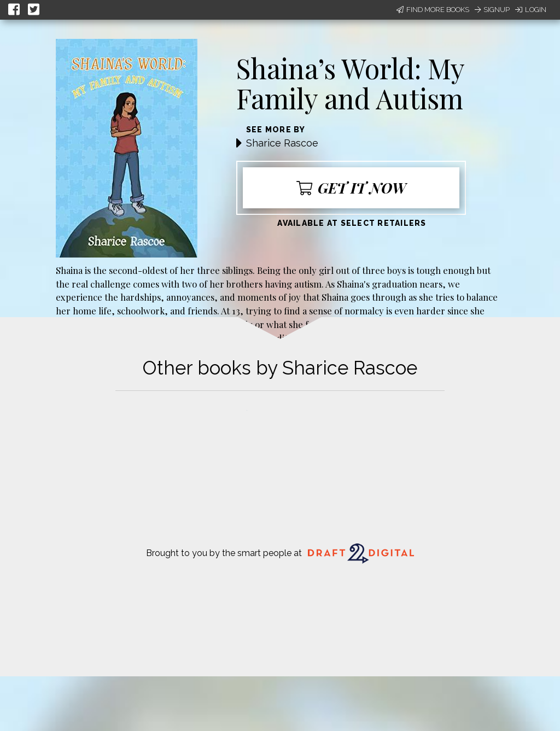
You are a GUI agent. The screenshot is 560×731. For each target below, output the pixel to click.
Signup (492, 10)
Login (531, 10)
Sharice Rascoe (282, 143)
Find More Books (433, 10)
